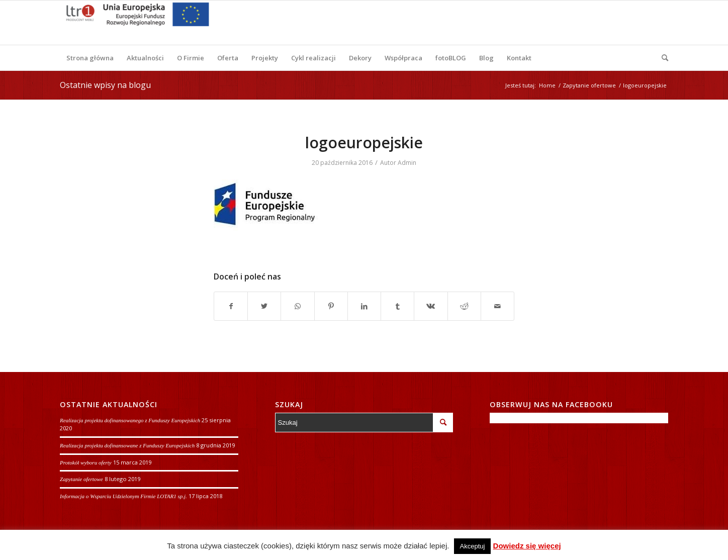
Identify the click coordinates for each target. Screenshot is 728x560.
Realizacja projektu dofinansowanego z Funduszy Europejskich (130, 420)
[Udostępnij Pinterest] (331, 306)
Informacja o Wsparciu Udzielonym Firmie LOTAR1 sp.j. (123, 496)
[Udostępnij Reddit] (464, 306)
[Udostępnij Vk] (431, 306)
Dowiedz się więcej (527, 546)
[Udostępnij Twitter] (264, 306)
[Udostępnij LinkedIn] (364, 306)
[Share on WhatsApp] (297, 306)
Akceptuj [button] (473, 546)
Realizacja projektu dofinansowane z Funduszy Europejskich (127, 445)
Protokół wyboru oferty (86, 462)
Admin (407, 163)
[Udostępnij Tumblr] (397, 306)
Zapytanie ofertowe (81, 479)
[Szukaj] (662, 58)
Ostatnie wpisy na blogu (105, 85)
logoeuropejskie (364, 143)
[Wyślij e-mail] (497, 306)
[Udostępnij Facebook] (231, 306)
